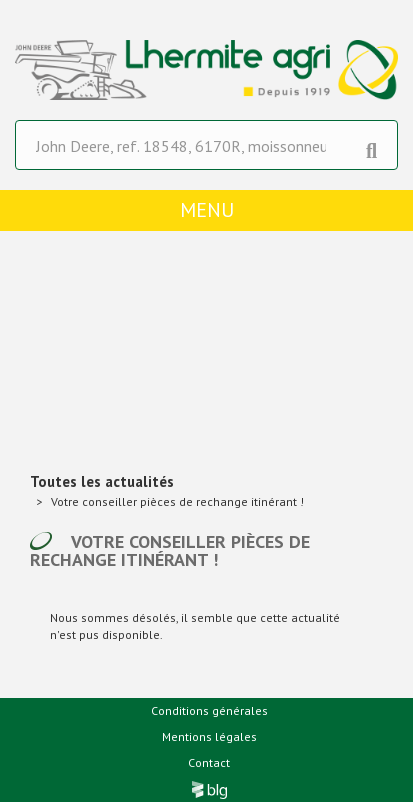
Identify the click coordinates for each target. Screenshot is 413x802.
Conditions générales (209, 710)
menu (207, 210)
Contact (209, 762)
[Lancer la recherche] (371, 146)
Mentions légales (209, 736)
